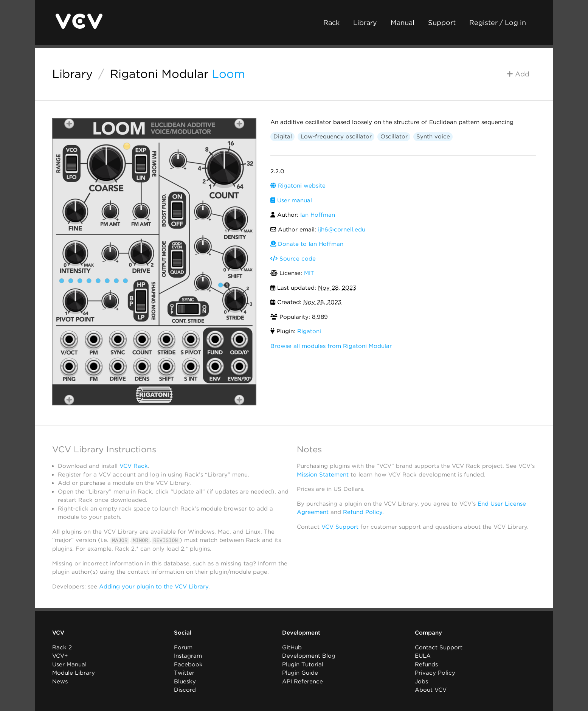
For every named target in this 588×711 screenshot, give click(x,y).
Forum (183, 647)
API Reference (303, 681)
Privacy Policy (435, 673)
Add (518, 74)
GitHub (292, 647)
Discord (185, 690)
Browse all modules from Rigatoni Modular (331, 346)
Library (365, 23)
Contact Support (439, 647)
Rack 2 (62, 647)
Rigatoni (309, 331)
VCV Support (340, 527)
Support (442, 23)
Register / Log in (498, 23)
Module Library (74, 673)
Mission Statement (323, 475)
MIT (309, 273)
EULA (423, 656)
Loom (228, 74)
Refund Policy (363, 512)
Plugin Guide (300, 673)
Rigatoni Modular (159, 74)
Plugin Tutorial (303, 664)
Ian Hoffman (318, 215)
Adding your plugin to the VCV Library (154, 586)
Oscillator (394, 137)
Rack (331, 23)
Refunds (426, 664)
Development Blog (309, 656)
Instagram (188, 656)
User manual (291, 200)
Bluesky (185, 681)
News (60, 681)
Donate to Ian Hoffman (307, 244)
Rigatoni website (298, 186)
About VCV (431, 690)
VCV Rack (134, 466)
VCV (58, 633)
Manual (403, 23)
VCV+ (60, 656)
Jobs (421, 681)
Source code (293, 259)
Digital (283, 137)
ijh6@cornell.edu (342, 230)
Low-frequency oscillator (336, 137)
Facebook (188, 664)
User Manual (69, 664)
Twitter (184, 673)
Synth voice (433, 137)
